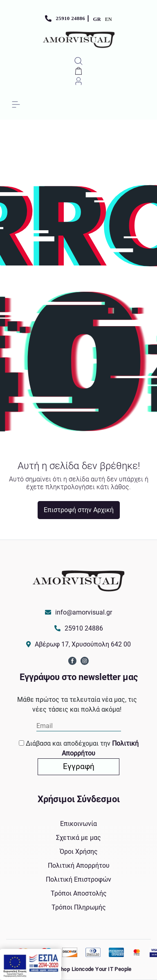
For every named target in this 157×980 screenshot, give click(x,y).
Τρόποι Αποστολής (79, 893)
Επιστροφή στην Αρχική (79, 510)
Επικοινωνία (78, 824)
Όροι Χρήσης (79, 852)
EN (109, 19)
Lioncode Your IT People (102, 969)
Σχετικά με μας (78, 838)
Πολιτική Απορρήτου (79, 865)
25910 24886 (71, 18)
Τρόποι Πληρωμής (79, 907)
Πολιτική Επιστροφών (78, 879)
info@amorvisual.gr (84, 612)
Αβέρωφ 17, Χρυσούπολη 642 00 (83, 644)
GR (97, 19)
